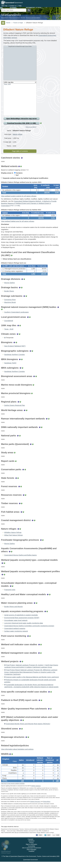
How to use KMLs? (31, 127)
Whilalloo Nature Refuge (13, 537)
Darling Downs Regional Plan (15, 410)
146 (57, 786)
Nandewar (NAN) (10, 368)
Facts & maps (18, 23)
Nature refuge (18, 134)
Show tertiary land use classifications (16, 262)
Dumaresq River (10, 304)
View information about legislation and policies (17, 754)
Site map (4, 6)
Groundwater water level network (16, 625)
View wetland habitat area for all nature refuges (18, 224)
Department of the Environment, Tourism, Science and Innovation (21, 18)
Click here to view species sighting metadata (13, 790)
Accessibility (31, 852)
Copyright (30, 846)
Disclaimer (31, 847)
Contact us (13, 6)
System (5, 187)
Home (8, 23)
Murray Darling (9, 287)
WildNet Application (35, 808)
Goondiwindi (9, 325)
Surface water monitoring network (16, 636)
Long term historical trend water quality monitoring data (24, 628)
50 (23, 773)
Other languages (32, 856)
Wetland (47, 808)
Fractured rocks (10, 594)
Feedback (32, 858)
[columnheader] (14, 270)
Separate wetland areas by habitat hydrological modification (25, 178)
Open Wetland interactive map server (22, 119)
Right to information (31, 851)
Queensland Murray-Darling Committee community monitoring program (29, 631)
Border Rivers (9, 296)
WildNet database (36, 792)
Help (20, 6)
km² (16, 175)
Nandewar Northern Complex (14, 359)
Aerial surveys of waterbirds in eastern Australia (21, 620)
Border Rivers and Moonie (13, 611)
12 (23, 776)
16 (23, 781)
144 (22, 786)
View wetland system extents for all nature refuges (19, 198)
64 (23, 771)
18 (58, 781)
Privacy (31, 849)
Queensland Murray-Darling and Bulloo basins (20, 560)
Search (29, 10)
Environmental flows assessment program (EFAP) (22, 622)
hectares (18, 173)
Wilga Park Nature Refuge (13, 540)
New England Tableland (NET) (15, 351)
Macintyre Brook (10, 307)
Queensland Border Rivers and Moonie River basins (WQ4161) (28, 728)
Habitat (5, 215)
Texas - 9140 (7, 84)
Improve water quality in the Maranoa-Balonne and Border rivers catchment (32, 682)
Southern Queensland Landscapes (16, 317)
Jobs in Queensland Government (31, 854)
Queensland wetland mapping (15, 633)
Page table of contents (20, 151)
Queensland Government (30, 866)
